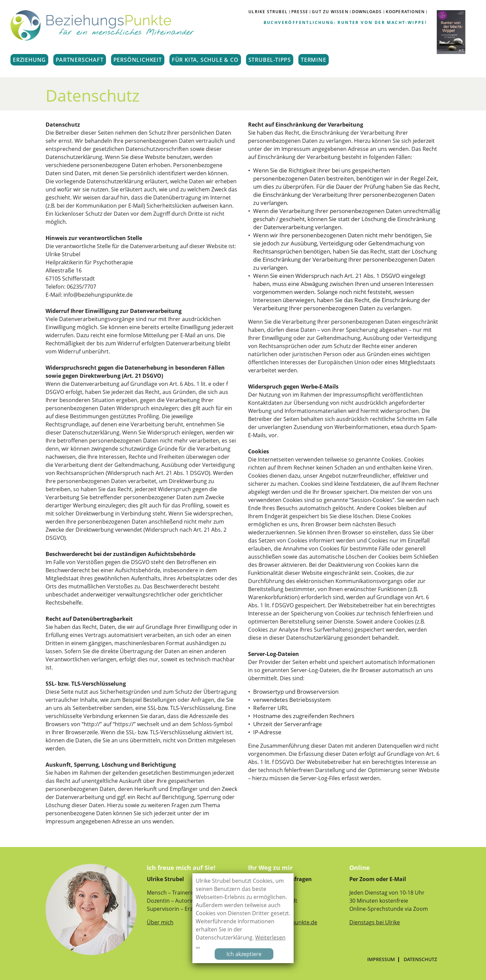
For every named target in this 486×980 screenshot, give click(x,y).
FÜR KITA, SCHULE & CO (205, 60)
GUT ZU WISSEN (330, 12)
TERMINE (314, 60)
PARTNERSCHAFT (79, 60)
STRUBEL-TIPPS (270, 60)
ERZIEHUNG (29, 60)
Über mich (160, 922)
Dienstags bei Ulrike (375, 922)
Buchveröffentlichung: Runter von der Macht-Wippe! (345, 22)
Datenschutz (420, 959)
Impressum (381, 959)
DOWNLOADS (367, 12)
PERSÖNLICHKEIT (138, 60)
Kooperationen (405, 12)
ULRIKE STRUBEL (268, 12)
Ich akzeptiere (244, 954)
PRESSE (300, 12)
